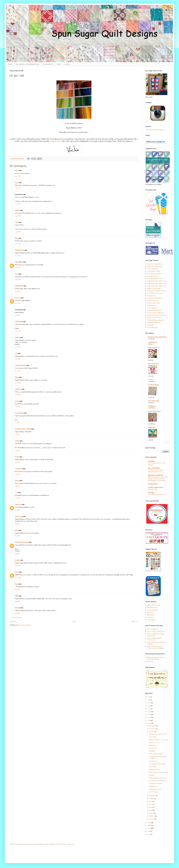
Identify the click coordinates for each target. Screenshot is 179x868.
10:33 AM (18, 578)
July (151, 801)
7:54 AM (18, 244)
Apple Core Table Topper (155, 266)
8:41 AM (18, 291)
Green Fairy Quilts (153, 401)
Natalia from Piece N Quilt (23, 429)
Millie (17, 596)
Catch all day (153, 767)
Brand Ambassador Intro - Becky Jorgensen (157, 464)
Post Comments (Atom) (24, 625)
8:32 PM (17, 524)
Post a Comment (17, 618)
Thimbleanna (152, 406)
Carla (17, 222)
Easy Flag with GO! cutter (155, 279)
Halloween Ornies (154, 770)
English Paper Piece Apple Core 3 (157, 286)
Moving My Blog (152, 489)
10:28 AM (18, 383)
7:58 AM (18, 279)
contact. (67, 64)
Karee (17, 584)
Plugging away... (154, 786)
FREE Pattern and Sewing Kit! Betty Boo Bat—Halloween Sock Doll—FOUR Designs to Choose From (158, 479)
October (152, 732)
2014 (149, 712)
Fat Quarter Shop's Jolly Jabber (157, 337)
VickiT (17, 441)
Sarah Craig (19, 517)
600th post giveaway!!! (156, 789)
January (152, 819)
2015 (149, 709)
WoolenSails (19, 322)
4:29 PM (17, 474)
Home (10, 64)
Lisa (16, 354)
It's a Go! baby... (154, 792)
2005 (149, 834)
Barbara (17, 210)
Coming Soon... (154, 761)
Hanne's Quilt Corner (154, 411)
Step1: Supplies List (153, 629)
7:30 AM (18, 216)
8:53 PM (17, 601)
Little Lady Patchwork (22, 542)
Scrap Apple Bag (152, 308)
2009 (149, 823)
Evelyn (17, 481)
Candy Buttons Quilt (153, 271)
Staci (17, 274)
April (151, 810)
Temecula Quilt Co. (154, 348)
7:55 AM (18, 256)
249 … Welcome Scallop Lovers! (157, 495)
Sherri (17, 377)
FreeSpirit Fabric (153, 484)
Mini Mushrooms (152, 608)
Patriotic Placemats (153, 301)
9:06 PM (17, 613)
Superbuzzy (151, 617)
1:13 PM (17, 435)
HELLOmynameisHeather (156, 475)
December (152, 726)
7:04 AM (18, 188)
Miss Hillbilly (19, 262)
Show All (167, 443)
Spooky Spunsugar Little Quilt (156, 315)
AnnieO (17, 560)
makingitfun (152, 461)
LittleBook (18, 389)
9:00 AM (18, 315)
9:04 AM (18, 331)
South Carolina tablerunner (156, 313)
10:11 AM (18, 371)
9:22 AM (18, 347)
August (152, 798)
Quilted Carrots (152, 305)
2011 (149, 720)
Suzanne (18, 298)
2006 (149, 831)
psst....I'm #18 (153, 748)
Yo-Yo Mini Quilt (152, 328)
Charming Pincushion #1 (154, 274)
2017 (149, 703)
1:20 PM (17, 450)
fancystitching (19, 413)
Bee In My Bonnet (153, 364)
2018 (149, 700)
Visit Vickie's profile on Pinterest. (155, 130)
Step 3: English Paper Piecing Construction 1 (156, 635)
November (153, 729)
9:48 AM (18, 359)
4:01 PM (17, 462)
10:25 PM (18, 566)
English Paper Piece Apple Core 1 (157, 281)
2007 (149, 828)
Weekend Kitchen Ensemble (156, 320)
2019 (149, 697)
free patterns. (48, 64)
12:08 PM (18, 395)
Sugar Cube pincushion (154, 318)
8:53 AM (18, 303)
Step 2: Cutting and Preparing (156, 632)
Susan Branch (151, 620)
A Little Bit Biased (153, 385)
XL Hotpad (151, 325)
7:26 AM (18, 204)
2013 (149, 715)
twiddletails (151, 427)
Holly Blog (151, 493)
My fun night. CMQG (156, 754)
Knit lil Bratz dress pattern (155, 293)
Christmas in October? (156, 784)
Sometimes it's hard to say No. (158, 734)
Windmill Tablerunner (154, 323)
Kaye (17, 238)
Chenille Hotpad (152, 276)
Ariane (17, 401)
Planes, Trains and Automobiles (158, 772)
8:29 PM (17, 510)
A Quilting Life (152, 342)
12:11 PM (17, 407)
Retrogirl (18, 608)
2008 (149, 826)
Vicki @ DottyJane (21, 366)
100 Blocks (152, 751)
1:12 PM (17, 423)
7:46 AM (18, 232)
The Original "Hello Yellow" (157, 764)
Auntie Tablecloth (153, 269)
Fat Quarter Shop (56, 141)
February (152, 816)
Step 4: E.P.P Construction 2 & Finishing (157, 643)
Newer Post (13, 622)
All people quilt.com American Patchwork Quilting (156, 658)
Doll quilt (150, 662)
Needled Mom (19, 286)
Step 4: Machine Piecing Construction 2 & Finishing (155, 647)
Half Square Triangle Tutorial (156, 291)
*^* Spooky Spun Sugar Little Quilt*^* (158, 758)
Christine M (19, 469)
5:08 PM (17, 486)
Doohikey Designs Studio (155, 488)
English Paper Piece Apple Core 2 (157, 284)
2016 (149, 706)
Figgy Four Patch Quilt (154, 288)
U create (150, 380)
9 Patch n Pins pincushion (155, 264)
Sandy (17, 457)
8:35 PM (17, 536)
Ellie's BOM (151, 615)
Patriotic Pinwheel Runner (155, 298)
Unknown (18, 505)
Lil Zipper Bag (151, 296)
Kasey (17, 183)
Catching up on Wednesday (157, 781)
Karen (17, 171)
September (153, 796)
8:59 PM (17, 554)
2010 (149, 723)
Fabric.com (150, 613)
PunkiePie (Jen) (20, 250)
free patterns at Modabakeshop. (28, 64)
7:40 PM (18, 498)
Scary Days (152, 745)
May (151, 807)
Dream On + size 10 (155, 743)
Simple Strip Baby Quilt (154, 310)
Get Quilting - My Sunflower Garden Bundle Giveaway (156, 471)
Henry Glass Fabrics (154, 468)
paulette (17, 338)
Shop (59, 64)
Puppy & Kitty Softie (154, 303)
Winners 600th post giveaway (158, 778)
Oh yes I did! (153, 737)
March (151, 813)
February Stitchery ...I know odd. (159, 740)
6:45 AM (18, 176)
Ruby (17, 530)
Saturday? (152, 775)
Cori (16, 493)
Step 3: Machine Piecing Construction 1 (154, 639)
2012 (149, 717)
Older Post (135, 622)
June (151, 804)
